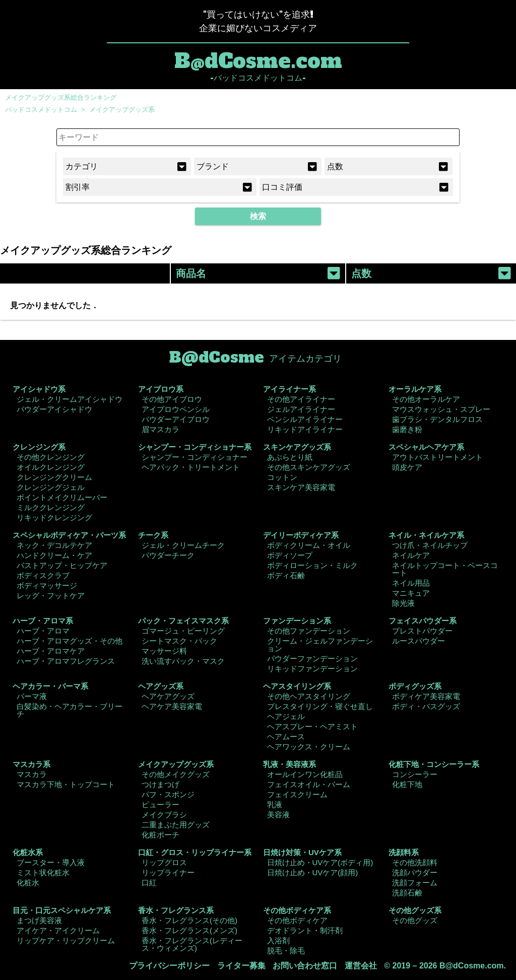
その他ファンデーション (309, 631)
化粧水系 (28, 852)
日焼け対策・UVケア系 (302, 852)
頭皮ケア (407, 467)
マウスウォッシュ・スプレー (441, 409)
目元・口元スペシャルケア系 (62, 910)
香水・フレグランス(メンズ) (189, 930)
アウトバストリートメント (437, 457)
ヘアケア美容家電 (172, 706)
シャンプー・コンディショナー (195, 457)
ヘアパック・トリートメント (191, 467)
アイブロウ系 (161, 389)
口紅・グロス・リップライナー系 (195, 852)
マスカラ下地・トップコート (66, 784)
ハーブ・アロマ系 (43, 621)
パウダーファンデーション (312, 658)
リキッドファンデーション (312, 669)
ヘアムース (286, 737)
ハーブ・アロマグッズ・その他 (70, 641)
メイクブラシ (164, 815)
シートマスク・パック (179, 641)
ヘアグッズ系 (161, 686)
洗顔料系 (404, 852)
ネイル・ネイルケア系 (426, 535)
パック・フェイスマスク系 (183, 621)
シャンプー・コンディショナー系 (195, 447)
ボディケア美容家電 (426, 696)
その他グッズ (415, 920)
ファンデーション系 (297, 621)
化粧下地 (407, 784)
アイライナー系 (289, 389)
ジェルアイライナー (301, 409)
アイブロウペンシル (176, 409)
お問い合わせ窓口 (305, 966)
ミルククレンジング (51, 507)
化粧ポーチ (160, 835)
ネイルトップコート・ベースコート (445, 569)
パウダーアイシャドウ (54, 409)
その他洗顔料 (415, 862)
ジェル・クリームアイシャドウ (70, 399)
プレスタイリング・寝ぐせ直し (320, 706)
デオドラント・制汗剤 (305, 930)
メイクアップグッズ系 (122, 110)
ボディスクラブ (43, 575)
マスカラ (32, 774)
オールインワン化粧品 (305, 774)
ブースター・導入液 (51, 862)
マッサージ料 (164, 651)
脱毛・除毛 (286, 951)
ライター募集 (241, 966)
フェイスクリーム (297, 794)
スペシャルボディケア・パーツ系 (69, 535)
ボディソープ (290, 555)
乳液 (275, 804)
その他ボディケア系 (297, 910)
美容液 (278, 815)
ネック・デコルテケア (54, 545)
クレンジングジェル (51, 487)
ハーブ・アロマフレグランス (66, 661)
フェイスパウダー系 (423, 621)
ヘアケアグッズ (168, 696)
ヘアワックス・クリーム (309, 747)
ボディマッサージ (47, 585)
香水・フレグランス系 (176, 910)
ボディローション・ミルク (312, 565)
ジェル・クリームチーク (183, 545)
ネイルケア (411, 555)
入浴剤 (278, 940)
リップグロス (164, 862)
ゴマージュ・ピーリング (183, 631)
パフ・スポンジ (168, 794)
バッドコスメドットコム (41, 110)
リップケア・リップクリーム (66, 940)
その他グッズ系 (415, 910)
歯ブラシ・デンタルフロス (437, 419)
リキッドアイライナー (305, 429)
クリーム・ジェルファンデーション (320, 645)
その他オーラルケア (426, 399)
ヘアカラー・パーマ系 (50, 686)
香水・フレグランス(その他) (189, 920)
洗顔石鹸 (407, 893)
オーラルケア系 (415, 389)
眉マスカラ (160, 429)
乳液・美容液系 (289, 764)
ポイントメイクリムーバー (62, 497)
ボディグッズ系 (415, 686)
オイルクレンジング (51, 467)
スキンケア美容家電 (301, 487)
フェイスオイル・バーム (309, 784)
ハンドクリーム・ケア (54, 555)
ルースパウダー (418, 641)
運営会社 (361, 966)
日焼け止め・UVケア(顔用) (313, 872)
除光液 (403, 603)
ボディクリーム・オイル (309, 545)
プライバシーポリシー (169, 966)
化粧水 (28, 883)
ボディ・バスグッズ (426, 706)
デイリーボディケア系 (301, 535)
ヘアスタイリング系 (297, 686)
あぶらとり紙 (290, 457)
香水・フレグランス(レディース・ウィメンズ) (192, 944)
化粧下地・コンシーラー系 (434, 764)
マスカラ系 (31, 764)
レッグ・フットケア (51, 596)
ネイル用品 (411, 583)
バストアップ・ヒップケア (62, 565)
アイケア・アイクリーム (58, 930)
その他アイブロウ (172, 399)
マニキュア (411, 593)
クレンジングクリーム (54, 477)
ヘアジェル (286, 716)
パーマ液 (32, 696)
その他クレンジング (51, 457)
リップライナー (168, 872)
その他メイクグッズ (176, 774)
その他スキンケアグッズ (309, 467)
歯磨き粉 (407, 429)
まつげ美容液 (39, 920)
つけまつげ (160, 784)
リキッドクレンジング (54, 517)
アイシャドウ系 (39, 389)
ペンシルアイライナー (305, 419)
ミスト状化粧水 (43, 872)
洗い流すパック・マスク (183, 661)
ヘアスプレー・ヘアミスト (312, 726)
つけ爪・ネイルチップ (430, 545)
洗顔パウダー (415, 872)
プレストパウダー (422, 631)
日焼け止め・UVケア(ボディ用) (320, 862)
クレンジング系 (39, 447)
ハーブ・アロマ (43, 631)
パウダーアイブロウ (176, 419)
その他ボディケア (297, 920)
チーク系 (153, 535)
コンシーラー (415, 774)
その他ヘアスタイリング (309, 696)
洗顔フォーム (415, 883)
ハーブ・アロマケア (51, 651)
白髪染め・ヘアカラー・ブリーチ (70, 710)
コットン (282, 477)
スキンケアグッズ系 (297, 447)
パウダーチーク (168, 555)
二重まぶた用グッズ (176, 825)
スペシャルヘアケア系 (426, 447)
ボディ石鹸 (286, 575)
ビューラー (160, 804)
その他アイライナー (301, 399)
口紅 (149, 883)
